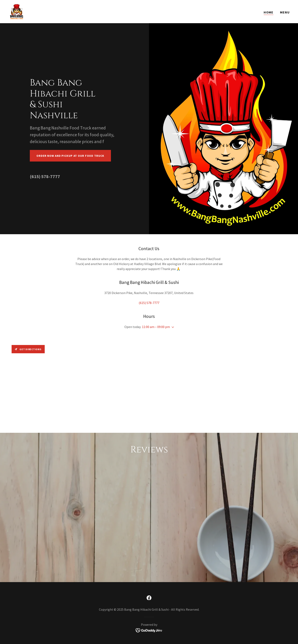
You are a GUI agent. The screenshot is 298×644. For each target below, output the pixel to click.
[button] (172, 327)
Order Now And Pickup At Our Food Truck (70, 156)
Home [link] (269, 12)
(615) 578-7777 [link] (45, 176)
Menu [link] (285, 12)
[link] (17, 11)
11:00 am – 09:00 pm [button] (156, 327)
